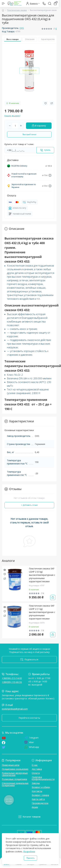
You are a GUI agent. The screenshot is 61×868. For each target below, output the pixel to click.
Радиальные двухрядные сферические (15, 774)
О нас (35, 765)
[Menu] (3, 4)
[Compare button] (52, 103)
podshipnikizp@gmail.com (15, 709)
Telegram (31, 738)
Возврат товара (40, 795)
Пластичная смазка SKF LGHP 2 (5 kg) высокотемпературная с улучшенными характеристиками (42, 575)
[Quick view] (5, 570)
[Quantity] (15, 126)
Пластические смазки (17, 10)
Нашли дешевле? (12, 116)
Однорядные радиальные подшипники (15, 784)
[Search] (50, 4)
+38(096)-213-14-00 (12, 678)
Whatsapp (32, 747)
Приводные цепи (11, 765)
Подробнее (29, 851)
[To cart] (53, 597)
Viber (29, 742)
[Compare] (5, 578)
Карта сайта (38, 799)
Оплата (36, 773)
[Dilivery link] (50, 175)
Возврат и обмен (41, 787)
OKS (22, 28)
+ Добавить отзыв (29, 505)
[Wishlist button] (46, 103)
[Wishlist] (5, 574)
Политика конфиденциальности (43, 778)
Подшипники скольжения (15, 769)
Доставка (37, 769)
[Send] (45, 150)
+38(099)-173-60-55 (12, 682)
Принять (30, 858)
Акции (35, 807)
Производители (40, 803)
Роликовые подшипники (14, 779)
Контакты (37, 791)
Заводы (36, 783)
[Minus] (10, 126)
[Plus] (21, 126)
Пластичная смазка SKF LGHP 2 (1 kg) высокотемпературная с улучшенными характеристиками (42, 612)
